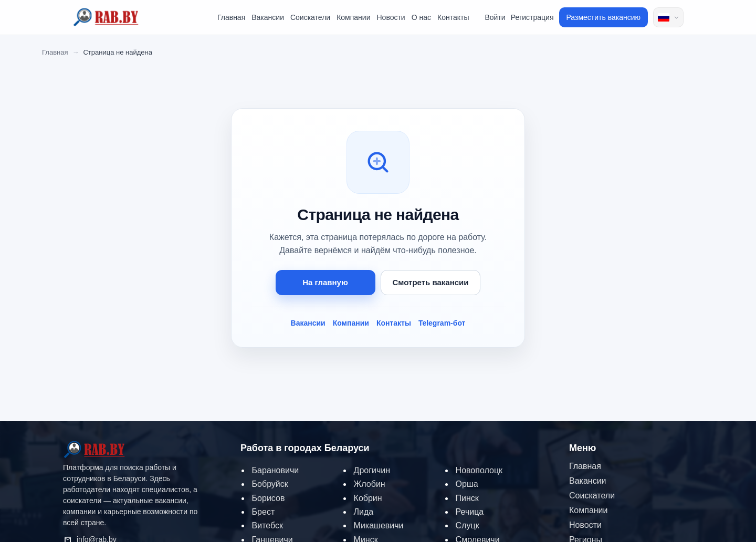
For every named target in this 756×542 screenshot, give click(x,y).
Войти (495, 17)
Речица (470, 512)
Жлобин (370, 484)
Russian (664, 17)
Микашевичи (379, 525)
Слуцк (468, 525)
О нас (421, 17)
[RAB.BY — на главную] (94, 452)
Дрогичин (372, 470)
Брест (264, 512)
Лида (364, 512)
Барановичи (276, 470)
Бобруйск (270, 484)
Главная (231, 17)
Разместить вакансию (604, 17)
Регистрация (532, 17)
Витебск (267, 525)
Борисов (269, 498)
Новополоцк (479, 470)
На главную (325, 282)
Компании (353, 17)
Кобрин (368, 498)
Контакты (453, 17)
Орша (467, 484)
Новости (391, 17)
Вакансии (268, 17)
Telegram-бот (442, 323)
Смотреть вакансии (431, 282)
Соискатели (310, 17)
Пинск (467, 498)
